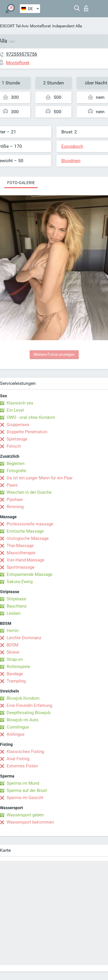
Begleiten (16, 463)
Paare (12, 485)
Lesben (14, 613)
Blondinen (71, 161)
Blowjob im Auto (23, 720)
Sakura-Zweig (20, 582)
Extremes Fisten (22, 766)
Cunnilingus (18, 727)
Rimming (15, 507)
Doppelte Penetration (27, 432)
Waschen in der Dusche (29, 492)
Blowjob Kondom (23, 698)
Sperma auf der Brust (27, 790)
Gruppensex (18, 425)
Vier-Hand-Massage (25, 560)
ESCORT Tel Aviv (14, 26)
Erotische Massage (25, 531)
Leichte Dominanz (24, 638)
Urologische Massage (28, 538)
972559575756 (22, 54)
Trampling (16, 681)
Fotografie (16, 471)
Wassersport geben (25, 815)
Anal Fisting (18, 759)
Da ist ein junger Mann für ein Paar (40, 478)
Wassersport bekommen (30, 822)
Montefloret (40, 26)
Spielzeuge (17, 439)
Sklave (13, 652)
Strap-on (15, 659)
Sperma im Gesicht (25, 798)
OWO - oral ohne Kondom (31, 417)
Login (86, 8)
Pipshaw (15, 500)
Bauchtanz (17, 606)
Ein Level (15, 410)
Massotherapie (21, 553)
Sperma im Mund (23, 783)
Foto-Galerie (21, 183)
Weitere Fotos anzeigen (54, 354)
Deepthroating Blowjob (29, 713)
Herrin (13, 631)
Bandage (15, 674)
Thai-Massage (20, 546)
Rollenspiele (18, 667)
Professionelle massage (30, 524)
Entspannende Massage (30, 574)
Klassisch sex (20, 403)
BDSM (13, 645)
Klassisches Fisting (25, 752)
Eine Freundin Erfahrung (29, 705)
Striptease (16, 599)
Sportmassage (21, 567)
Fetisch (14, 446)
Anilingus (16, 734)
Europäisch (72, 146)
